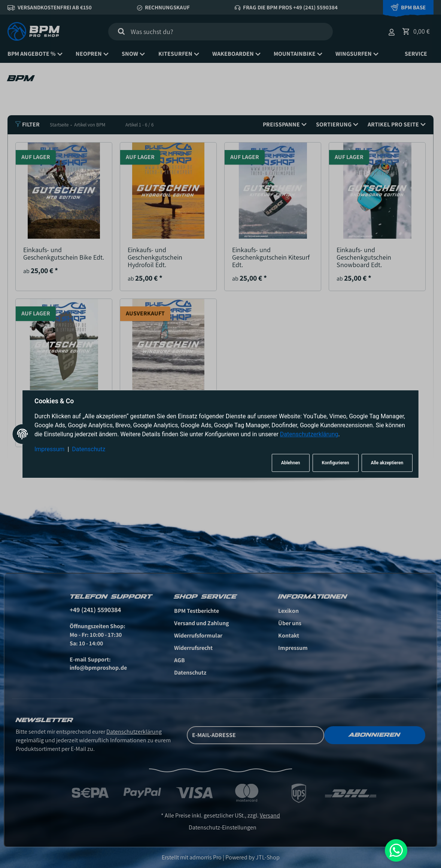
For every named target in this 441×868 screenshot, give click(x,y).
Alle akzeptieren (387, 463)
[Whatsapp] (396, 850)
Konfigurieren (336, 463)
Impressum (50, 450)
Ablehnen (291, 463)
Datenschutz (89, 450)
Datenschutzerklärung (309, 435)
